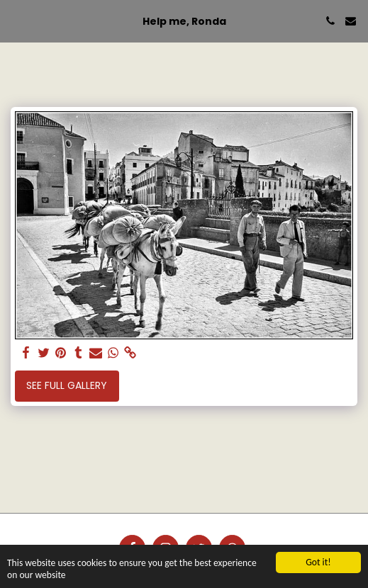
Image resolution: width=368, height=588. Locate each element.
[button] (16, 21)
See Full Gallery (67, 385)
